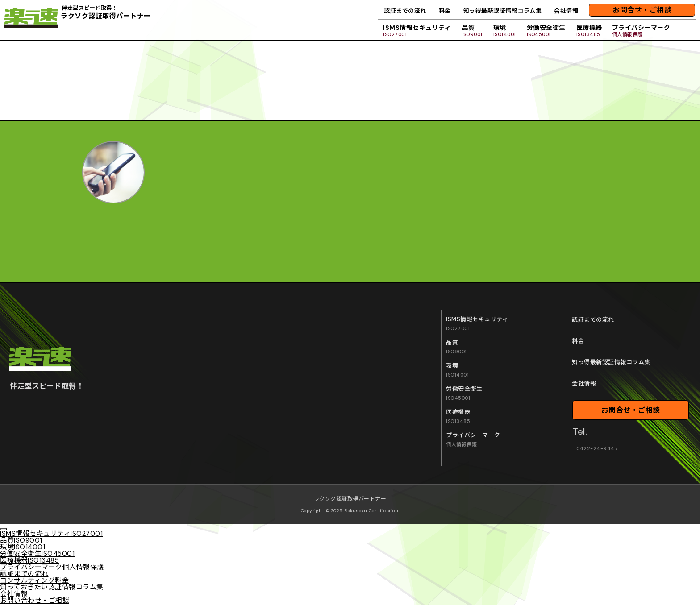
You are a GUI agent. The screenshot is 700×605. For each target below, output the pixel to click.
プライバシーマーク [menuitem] (52, 567)
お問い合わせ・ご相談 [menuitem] (35, 601)
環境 (505, 31)
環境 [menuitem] (23, 547)
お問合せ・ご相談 (642, 10)
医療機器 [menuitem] (29, 560)
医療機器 (589, 31)
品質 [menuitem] (21, 540)
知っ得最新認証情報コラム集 (503, 11)
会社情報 (566, 11)
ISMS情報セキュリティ (417, 31)
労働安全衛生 (546, 31)
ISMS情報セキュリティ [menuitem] (51, 534)
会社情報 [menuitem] (14, 594)
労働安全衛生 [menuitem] (37, 554)
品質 (472, 31)
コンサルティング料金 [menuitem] (34, 580)
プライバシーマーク (641, 31)
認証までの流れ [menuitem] (24, 574)
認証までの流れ (405, 11)
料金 (445, 11)
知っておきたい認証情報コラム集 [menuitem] (52, 587)
